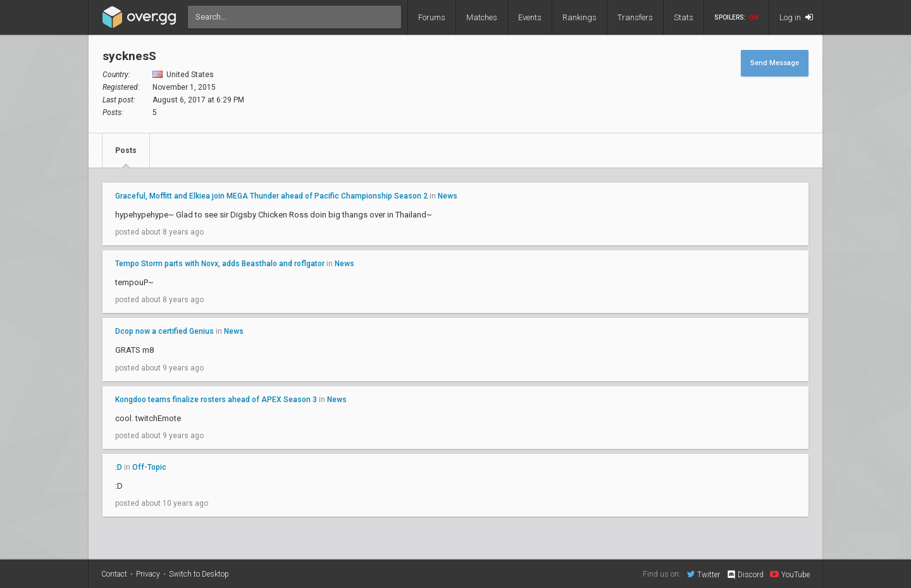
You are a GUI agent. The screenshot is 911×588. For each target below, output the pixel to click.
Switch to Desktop (199, 574)
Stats (684, 17)
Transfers (635, 17)
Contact (114, 574)
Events (530, 17)
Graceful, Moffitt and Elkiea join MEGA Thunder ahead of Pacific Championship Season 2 (271, 196)
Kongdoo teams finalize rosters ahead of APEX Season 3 (216, 400)
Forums (432, 17)
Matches (482, 17)
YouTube (790, 574)
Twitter (703, 574)
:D (119, 467)
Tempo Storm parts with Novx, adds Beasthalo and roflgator (220, 264)
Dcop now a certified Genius (164, 331)
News (448, 196)
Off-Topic (149, 467)
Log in (796, 17)
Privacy (148, 574)
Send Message (775, 63)
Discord (745, 575)
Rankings (579, 17)
